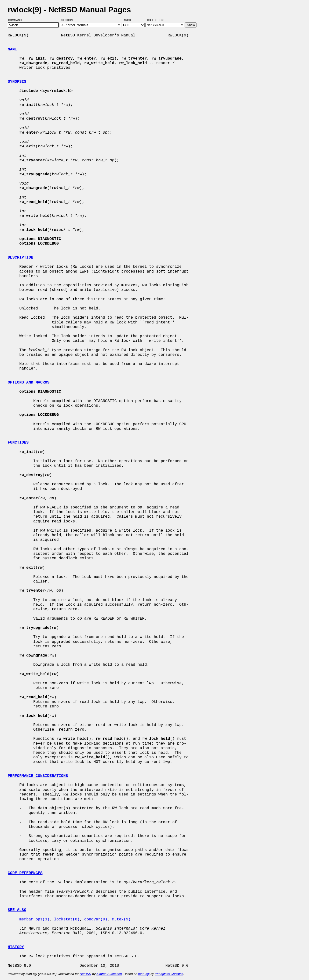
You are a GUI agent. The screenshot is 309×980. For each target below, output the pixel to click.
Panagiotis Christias (169, 974)
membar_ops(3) (34, 919)
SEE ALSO (17, 910)
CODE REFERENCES (25, 873)
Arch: (130, 20)
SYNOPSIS (17, 82)
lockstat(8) (67, 919)
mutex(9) (121, 919)
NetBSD (85, 974)
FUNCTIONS (18, 443)
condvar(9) (96, 919)
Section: (68, 20)
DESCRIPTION (21, 258)
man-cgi (144, 974)
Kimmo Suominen (109, 974)
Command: (17, 20)
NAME (12, 49)
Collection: (156, 20)
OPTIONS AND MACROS (29, 383)
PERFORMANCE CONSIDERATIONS (38, 776)
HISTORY (16, 947)
